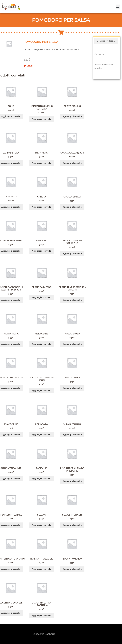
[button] (116, 4)
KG (64, 49)
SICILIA (77, 49)
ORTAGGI (46, 49)
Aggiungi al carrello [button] (42, 119)
